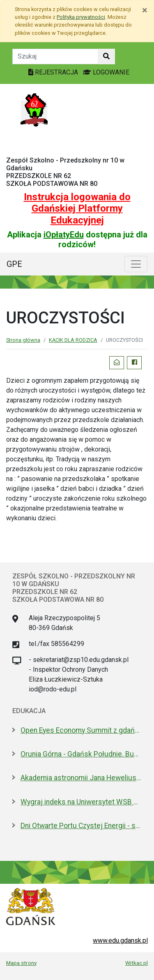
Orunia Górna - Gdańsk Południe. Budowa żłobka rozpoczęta (81, 754)
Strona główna (23, 340)
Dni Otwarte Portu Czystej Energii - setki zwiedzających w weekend (81, 826)
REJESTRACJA (54, 72)
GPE (14, 264)
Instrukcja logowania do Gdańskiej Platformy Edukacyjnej (77, 209)
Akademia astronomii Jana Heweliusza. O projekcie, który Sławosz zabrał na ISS (81, 778)
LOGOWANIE (106, 72)
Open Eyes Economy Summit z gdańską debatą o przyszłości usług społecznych (81, 730)
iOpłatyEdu (64, 235)
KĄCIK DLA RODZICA (73, 340)
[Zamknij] (145, 10)
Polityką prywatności (81, 17)
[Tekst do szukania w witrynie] (55, 56)
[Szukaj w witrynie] (106, 56)
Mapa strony (21, 963)
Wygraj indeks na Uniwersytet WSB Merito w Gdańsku (81, 802)
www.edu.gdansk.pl (120, 940)
